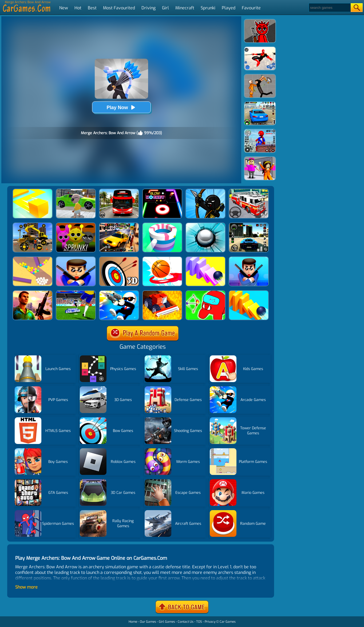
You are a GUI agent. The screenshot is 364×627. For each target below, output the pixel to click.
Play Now (121, 107)
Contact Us (186, 622)
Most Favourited (119, 8)
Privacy (210, 622)
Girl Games (167, 622)
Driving (149, 8)
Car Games (228, 622)
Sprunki (208, 8)
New (64, 8)
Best (92, 8)
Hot (78, 8)
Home (133, 622)
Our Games (148, 622)
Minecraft (185, 8)
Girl (165, 8)
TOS (199, 622)
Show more (26, 587)
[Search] (329, 8)
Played (229, 8)
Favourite (251, 8)
